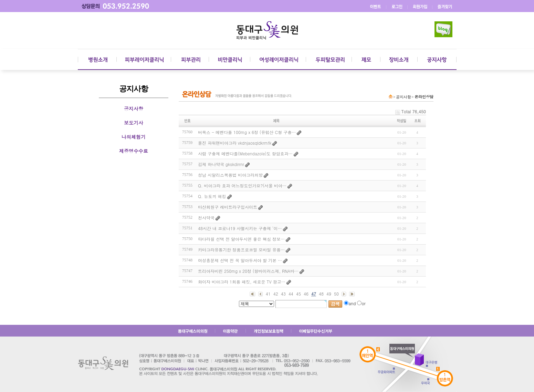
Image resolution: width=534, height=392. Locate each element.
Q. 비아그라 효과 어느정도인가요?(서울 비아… (242, 185)
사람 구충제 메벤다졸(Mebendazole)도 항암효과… (245, 153)
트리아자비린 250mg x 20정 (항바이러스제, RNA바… (248, 271)
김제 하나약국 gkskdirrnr (221, 164)
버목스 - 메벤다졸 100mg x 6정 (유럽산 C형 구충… (247, 132)
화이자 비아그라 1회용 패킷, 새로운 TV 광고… (242, 282)
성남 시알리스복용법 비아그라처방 (230, 175)
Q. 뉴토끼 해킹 (212, 196)
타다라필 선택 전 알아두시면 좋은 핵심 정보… (241, 239)
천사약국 (206, 218)
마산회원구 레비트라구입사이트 (228, 207)
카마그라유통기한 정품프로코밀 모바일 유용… (241, 250)
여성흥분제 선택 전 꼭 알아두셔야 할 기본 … (240, 260)
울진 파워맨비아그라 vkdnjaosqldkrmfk (235, 143)
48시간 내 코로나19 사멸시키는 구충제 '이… (240, 228)
